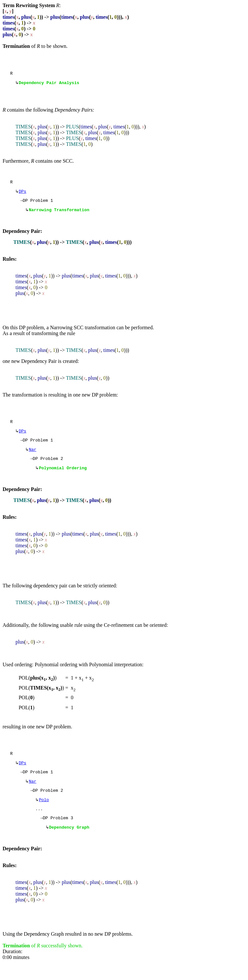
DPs (22, 194)
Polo (44, 814)
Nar (32, 457)
